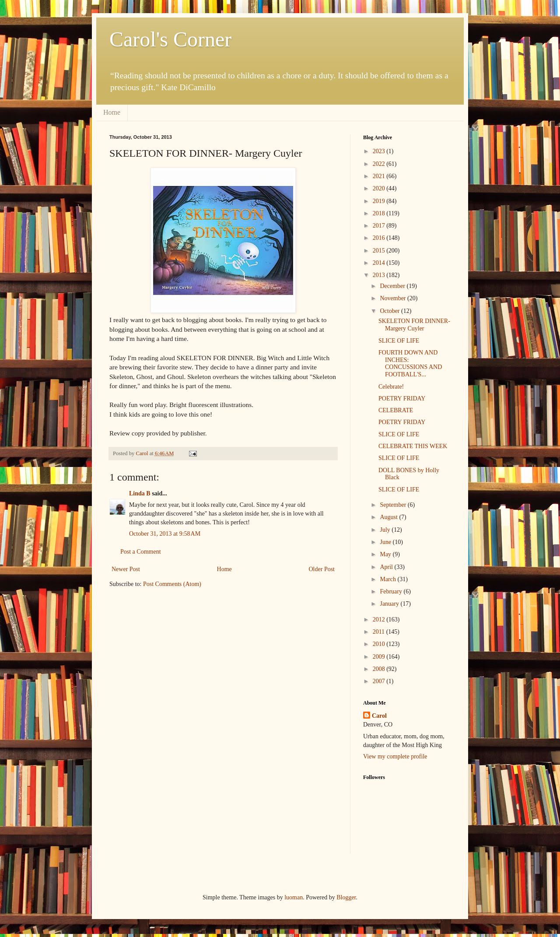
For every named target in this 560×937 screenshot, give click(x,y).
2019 (380, 201)
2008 (380, 669)
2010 (380, 644)
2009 (380, 657)
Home (112, 112)
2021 (380, 176)
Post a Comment (141, 552)
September (394, 505)
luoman (294, 897)
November (394, 298)
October (390, 311)
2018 (380, 213)
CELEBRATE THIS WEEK (413, 446)
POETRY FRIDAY (402, 398)
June (386, 542)
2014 (380, 263)
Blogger (346, 897)
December (393, 286)
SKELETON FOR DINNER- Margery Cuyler (414, 325)
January (390, 604)
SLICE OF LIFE (399, 341)
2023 (380, 151)
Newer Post (126, 569)
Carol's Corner (170, 39)
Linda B (140, 493)
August (389, 517)
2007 (380, 681)
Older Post (322, 569)
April (387, 567)
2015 (380, 251)
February (392, 591)
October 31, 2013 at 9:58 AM (165, 534)
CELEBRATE (396, 410)
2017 (380, 226)
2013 (380, 275)
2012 (380, 619)
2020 (380, 188)
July (386, 530)
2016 (380, 238)
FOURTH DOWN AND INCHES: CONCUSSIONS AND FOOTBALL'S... (410, 363)
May (386, 554)
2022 (380, 164)
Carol (379, 716)
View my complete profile (395, 756)
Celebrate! (391, 387)
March (388, 579)
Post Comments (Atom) (172, 584)
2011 (380, 632)
